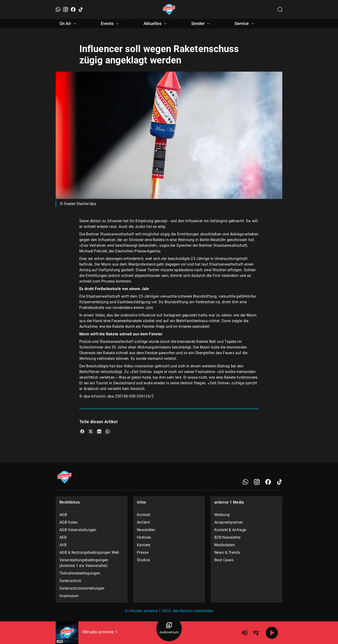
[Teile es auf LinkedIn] (99, 431)
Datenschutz (70, 581)
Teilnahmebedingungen (80, 573)
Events (110, 24)
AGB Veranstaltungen (78, 530)
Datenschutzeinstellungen (82, 588)
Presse (143, 552)
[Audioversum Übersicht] (169, 628)
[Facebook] (73, 9)
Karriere (144, 545)
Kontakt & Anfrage (230, 530)
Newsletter (146, 530)
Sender (201, 24)
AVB (63, 545)
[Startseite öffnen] (169, 9)
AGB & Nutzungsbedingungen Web (89, 552)
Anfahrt (143, 522)
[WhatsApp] (58, 9)
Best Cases (224, 560)
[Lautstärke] (245, 633)
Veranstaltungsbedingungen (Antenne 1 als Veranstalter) (84, 563)
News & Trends (227, 552)
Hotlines (144, 537)
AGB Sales (69, 522)
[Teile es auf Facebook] (82, 431)
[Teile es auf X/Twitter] (91, 431)
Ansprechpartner (229, 522)
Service (245, 24)
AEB (63, 537)
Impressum (69, 596)
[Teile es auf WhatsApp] (108, 431)
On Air (69, 24)
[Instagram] (66, 9)
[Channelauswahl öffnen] (280, 9)
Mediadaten (225, 545)
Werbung (222, 515)
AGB (63, 515)
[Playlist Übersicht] (256, 633)
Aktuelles (156, 24)
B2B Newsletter (227, 537)
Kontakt (144, 515)
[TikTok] (81, 9)
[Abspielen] (272, 633)
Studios (144, 560)
